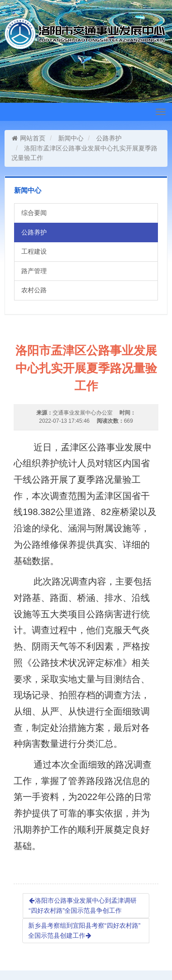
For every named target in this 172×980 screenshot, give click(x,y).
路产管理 (34, 271)
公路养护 (109, 138)
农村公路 (34, 290)
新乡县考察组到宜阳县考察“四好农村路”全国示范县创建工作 (84, 930)
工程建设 (34, 251)
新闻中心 (71, 138)
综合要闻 (34, 213)
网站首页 (28, 138)
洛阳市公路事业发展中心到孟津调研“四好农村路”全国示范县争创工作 (83, 905)
